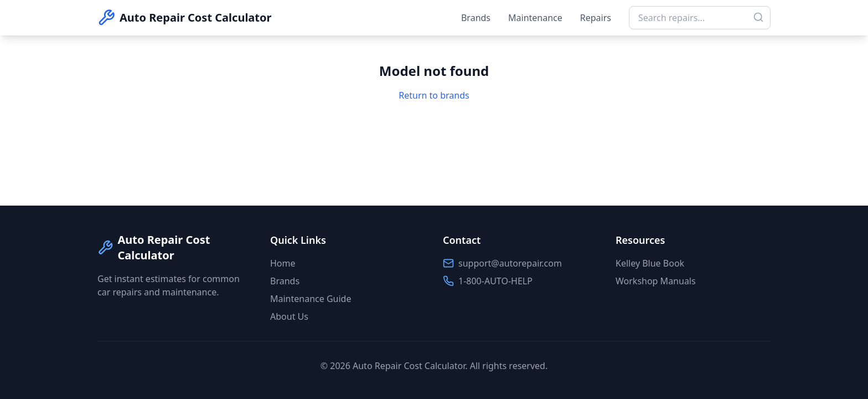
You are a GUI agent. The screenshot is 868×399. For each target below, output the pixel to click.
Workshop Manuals (656, 281)
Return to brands (434, 95)
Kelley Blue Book (650, 263)
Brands (476, 18)
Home (283, 263)
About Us (289, 316)
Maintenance (535, 18)
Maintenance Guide (311, 299)
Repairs (596, 18)
